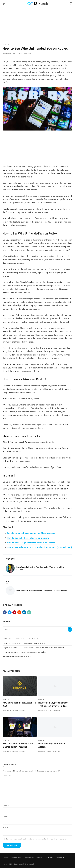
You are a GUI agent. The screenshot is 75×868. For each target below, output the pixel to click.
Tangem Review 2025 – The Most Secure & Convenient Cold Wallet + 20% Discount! (33, 648)
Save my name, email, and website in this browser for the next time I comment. (36, 839)
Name (6, 806)
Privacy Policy (16, 858)
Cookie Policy (29, 858)
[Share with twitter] (10, 612)
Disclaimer (39, 858)
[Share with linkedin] (24, 612)
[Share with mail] (29, 612)
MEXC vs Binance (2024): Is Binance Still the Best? (20, 639)
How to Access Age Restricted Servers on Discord (31, 543)
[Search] (70, 629)
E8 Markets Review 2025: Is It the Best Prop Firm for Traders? (25, 652)
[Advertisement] (37, 25)
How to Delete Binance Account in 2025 (17, 657)
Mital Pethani (7, 54)
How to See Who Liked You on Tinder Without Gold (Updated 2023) (39, 547)
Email (5, 817)
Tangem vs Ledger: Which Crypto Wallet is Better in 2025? (24, 643)
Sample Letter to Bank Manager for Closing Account (32, 533)
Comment (7, 776)
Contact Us (49, 858)
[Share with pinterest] (14, 612)
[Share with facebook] (5, 612)
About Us (6, 858)
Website (6, 828)
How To (6, 44)
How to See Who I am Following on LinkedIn (28, 538)
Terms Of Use (60, 858)
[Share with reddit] (19, 612)
